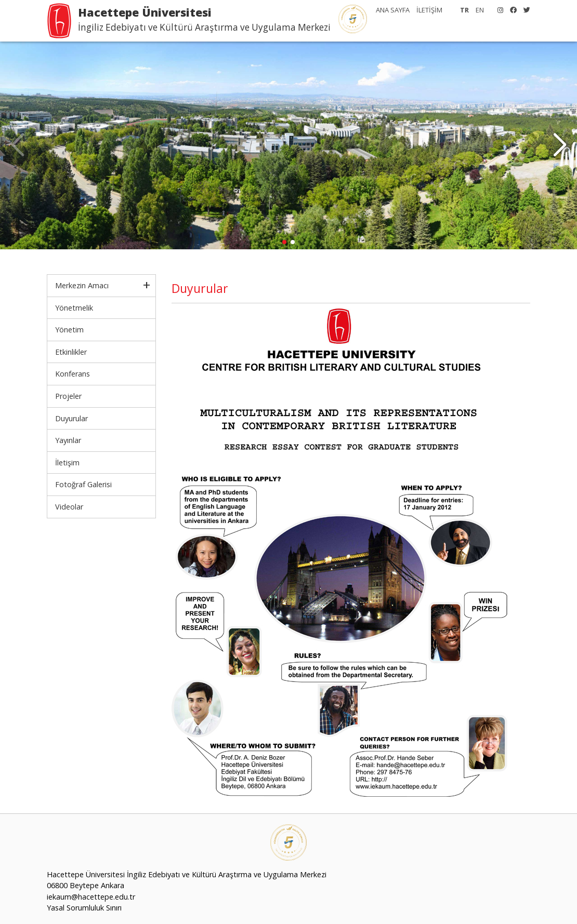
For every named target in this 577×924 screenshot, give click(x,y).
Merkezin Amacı (82, 285)
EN (480, 10)
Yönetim (69, 330)
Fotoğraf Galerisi (83, 484)
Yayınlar (68, 440)
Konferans (73, 374)
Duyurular (71, 418)
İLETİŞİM (429, 10)
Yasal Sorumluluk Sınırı (84, 908)
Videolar (69, 507)
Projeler (68, 396)
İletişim (67, 463)
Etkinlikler (71, 352)
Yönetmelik (74, 308)
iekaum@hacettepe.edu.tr (91, 897)
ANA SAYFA (393, 10)
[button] (560, 145)
